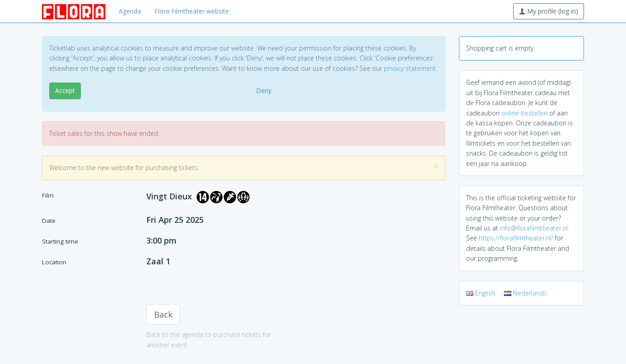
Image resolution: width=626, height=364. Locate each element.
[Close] (436, 167)
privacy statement (410, 68)
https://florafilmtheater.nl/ (516, 238)
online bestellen (524, 113)
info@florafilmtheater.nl (534, 228)
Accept (65, 90)
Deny (264, 90)
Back (163, 314)
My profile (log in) (549, 11)
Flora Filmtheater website (192, 11)
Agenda (130, 11)
